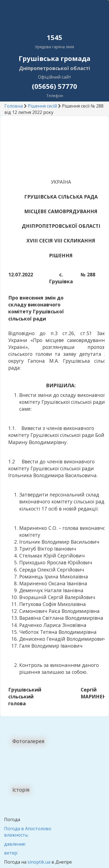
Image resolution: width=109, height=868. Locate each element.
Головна (14, 106)
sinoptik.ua (39, 862)
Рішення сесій (42, 106)
